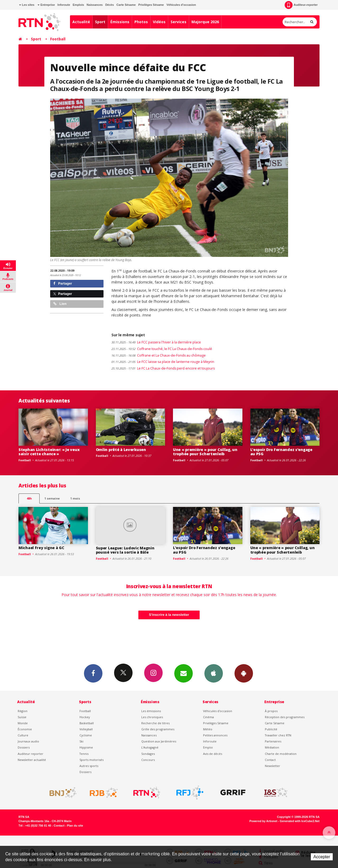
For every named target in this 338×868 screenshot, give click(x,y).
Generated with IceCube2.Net (300, 821)
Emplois (78, 5)
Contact (270, 760)
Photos (141, 22)
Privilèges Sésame (151, 5)
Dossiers (24, 747)
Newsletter (273, 766)
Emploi (208, 747)
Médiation (272, 747)
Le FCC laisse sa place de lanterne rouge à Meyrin (163, 362)
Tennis (84, 754)
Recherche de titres (155, 723)
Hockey (85, 717)
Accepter (322, 857)
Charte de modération (281, 754)
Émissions (120, 22)
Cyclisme (86, 735)
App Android (244, 673)
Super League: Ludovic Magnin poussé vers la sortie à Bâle (125, 550)
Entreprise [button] (46, 5)
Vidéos (159, 22)
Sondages (148, 754)
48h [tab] (29, 498)
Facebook (93, 673)
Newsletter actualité (32, 760)
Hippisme (86, 747)
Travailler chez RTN (278, 735)
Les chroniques (152, 717)
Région (23, 711)
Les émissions (151, 711)
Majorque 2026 (205, 22)
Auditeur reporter (30, 754)
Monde (23, 723)
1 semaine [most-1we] (52, 498)
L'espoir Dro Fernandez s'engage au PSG (281, 452)
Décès (110, 5)
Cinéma (208, 717)
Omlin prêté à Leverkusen (121, 450)
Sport (100, 22)
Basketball (87, 723)
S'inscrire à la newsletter (169, 615)
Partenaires (273, 741)
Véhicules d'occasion (181, 5)
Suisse (22, 717)
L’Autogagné (150, 747)
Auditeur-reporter (301, 5)
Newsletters (184, 673)
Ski (81, 741)
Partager (63, 283)
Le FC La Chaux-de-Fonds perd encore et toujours (163, 368)
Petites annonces (215, 735)
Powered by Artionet (263, 821)
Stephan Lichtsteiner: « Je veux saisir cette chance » (49, 452)
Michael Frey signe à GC (41, 548)
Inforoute (64, 5)
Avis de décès (213, 754)
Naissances (95, 5)
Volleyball (86, 729)
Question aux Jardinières (159, 741)
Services (179, 22)
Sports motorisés (91, 760)
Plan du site (75, 826)
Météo (208, 729)
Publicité (271, 729)
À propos (271, 711)
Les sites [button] (27, 5)
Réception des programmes (285, 717)
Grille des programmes (158, 729)
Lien (60, 304)
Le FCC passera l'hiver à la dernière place (156, 342)
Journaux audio (28, 741)
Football (58, 39)
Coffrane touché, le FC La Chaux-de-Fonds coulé (162, 349)
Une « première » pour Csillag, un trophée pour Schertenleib (205, 452)
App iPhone (214, 673)
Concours (148, 760)
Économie (25, 729)
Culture (23, 735)
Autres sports (89, 766)
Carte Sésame (126, 5)
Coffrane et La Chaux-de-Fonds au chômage (159, 355)
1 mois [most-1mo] (75, 498)
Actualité (81, 22)
